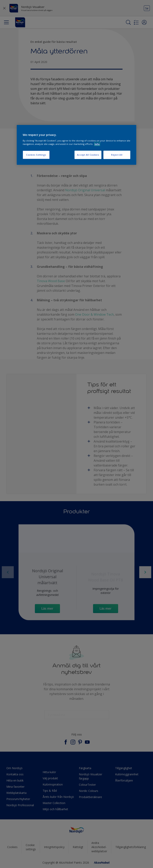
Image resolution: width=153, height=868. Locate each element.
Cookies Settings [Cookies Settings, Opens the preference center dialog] (36, 155)
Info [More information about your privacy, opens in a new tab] (97, 144)
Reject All (117, 155)
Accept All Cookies (88, 155)
